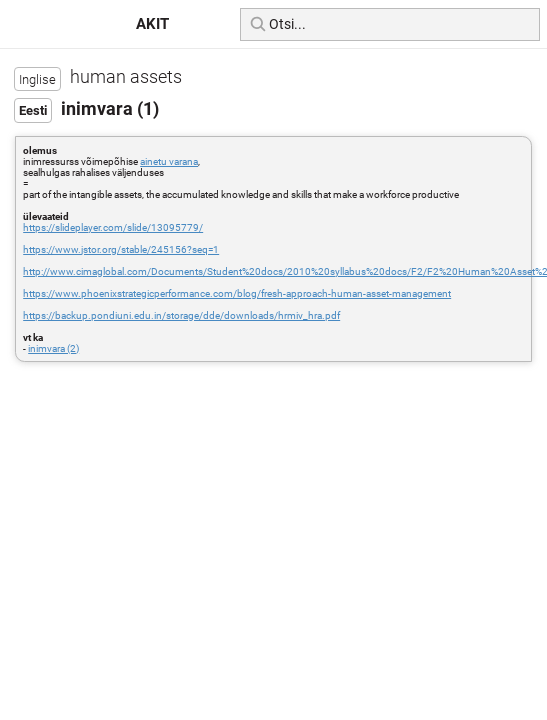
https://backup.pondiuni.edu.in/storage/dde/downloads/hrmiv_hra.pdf (181, 315)
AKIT (152, 24)
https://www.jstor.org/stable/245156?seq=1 (121, 249)
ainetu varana (169, 161)
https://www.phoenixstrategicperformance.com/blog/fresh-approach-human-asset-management (237, 293)
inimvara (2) (53, 348)
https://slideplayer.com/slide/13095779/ (113, 227)
